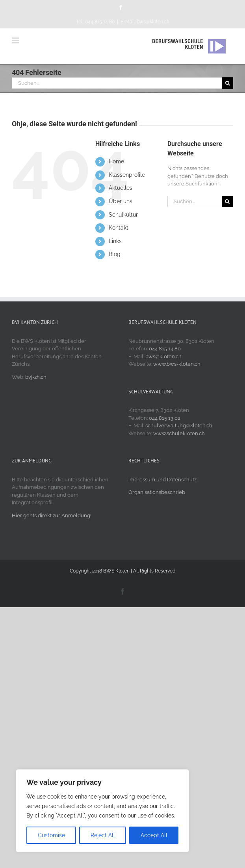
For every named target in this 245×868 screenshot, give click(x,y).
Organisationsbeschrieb (157, 492)
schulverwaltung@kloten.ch (179, 426)
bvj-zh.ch (36, 377)
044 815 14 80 (165, 349)
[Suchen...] (117, 83)
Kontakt (119, 228)
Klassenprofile (127, 175)
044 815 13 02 (165, 418)
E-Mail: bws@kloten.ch (145, 22)
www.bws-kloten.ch (177, 364)
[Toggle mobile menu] (16, 40)
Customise (51, 835)
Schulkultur (123, 215)
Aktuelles (121, 188)
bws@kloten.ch (163, 356)
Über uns (121, 201)
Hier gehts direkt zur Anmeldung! (52, 515)
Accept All (154, 835)
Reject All (103, 835)
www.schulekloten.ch (179, 433)
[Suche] (227, 83)
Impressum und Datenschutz (162, 480)
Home (116, 161)
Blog (115, 254)
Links (115, 241)
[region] (102, 811)
